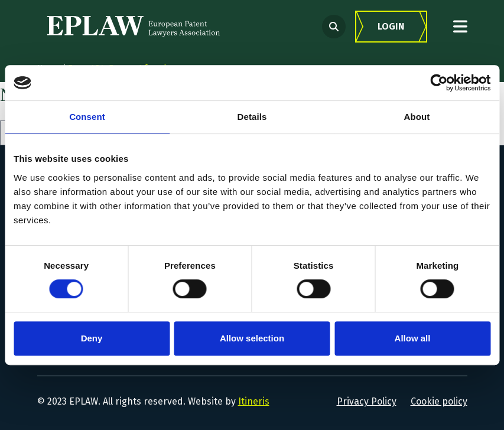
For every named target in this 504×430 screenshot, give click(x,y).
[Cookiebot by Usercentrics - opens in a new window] (439, 83)
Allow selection (252, 338)
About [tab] (417, 117)
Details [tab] (252, 117)
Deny (92, 338)
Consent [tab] (87, 117)
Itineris (254, 401)
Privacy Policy (367, 401)
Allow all (413, 338)
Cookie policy (439, 401)
